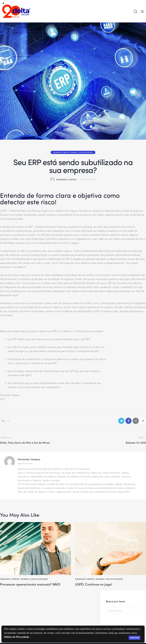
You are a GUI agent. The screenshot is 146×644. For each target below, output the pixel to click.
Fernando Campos (29, 459)
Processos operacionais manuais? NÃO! (30, 584)
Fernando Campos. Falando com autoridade (73, 152)
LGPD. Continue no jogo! (94, 584)
